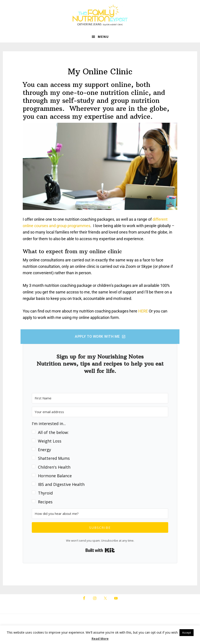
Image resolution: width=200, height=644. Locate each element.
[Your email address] (100, 412)
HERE (143, 311)
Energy (44, 450)
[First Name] (100, 398)
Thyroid (45, 493)
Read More (100, 639)
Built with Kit (100, 550)
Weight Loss (50, 441)
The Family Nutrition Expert (100, 15)
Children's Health (54, 467)
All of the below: (53, 432)
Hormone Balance (55, 476)
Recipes (45, 502)
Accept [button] (187, 632)
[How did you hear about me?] (100, 514)
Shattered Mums (54, 458)
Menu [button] (103, 37)
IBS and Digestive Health (61, 484)
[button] (100, 463)
